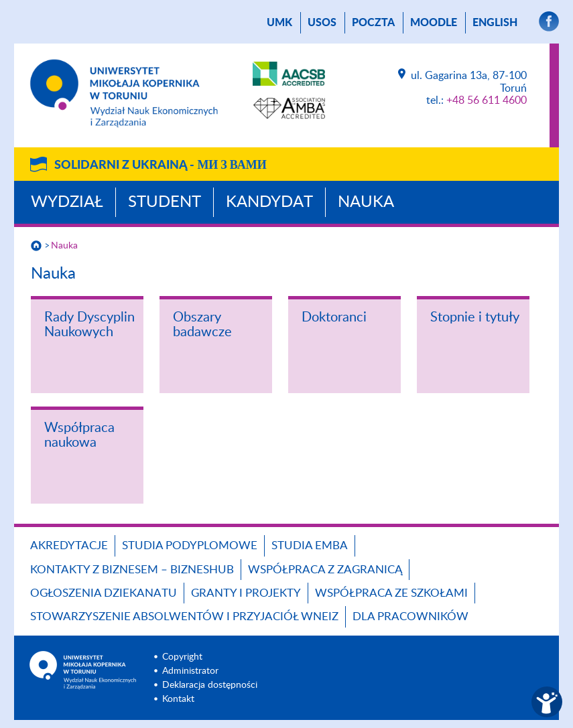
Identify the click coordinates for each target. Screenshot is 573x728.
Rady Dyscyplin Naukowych (89, 325)
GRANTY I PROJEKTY (246, 593)
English (495, 23)
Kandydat (269, 202)
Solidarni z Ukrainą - (160, 165)
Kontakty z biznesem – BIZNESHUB (132, 570)
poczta (373, 23)
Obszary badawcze (202, 325)
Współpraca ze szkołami (391, 593)
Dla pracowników (410, 616)
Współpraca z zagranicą (325, 570)
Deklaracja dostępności (210, 685)
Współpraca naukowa (79, 435)
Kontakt (178, 699)
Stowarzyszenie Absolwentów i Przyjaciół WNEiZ (184, 616)
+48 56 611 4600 (487, 100)
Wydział (67, 202)
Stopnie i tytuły (475, 317)
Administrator (190, 671)
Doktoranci (334, 317)
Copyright (182, 657)
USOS (322, 23)
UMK (279, 23)
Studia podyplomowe (190, 545)
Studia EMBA (310, 545)
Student (165, 202)
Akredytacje (69, 545)
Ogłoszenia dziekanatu (104, 593)
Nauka (366, 202)
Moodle (434, 23)
